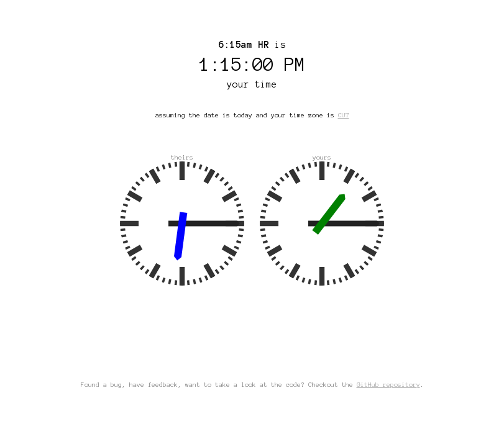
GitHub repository (388, 385)
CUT (344, 115)
